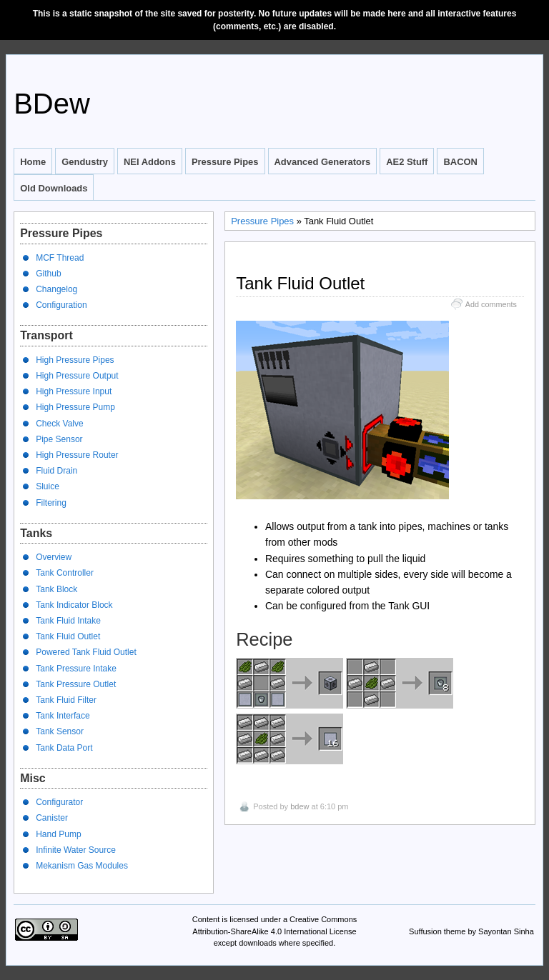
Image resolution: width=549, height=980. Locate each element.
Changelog (56, 289)
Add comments (491, 304)
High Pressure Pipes (75, 360)
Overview (54, 557)
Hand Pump (58, 834)
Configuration (61, 305)
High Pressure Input (74, 391)
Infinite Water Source (76, 850)
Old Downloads (54, 188)
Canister (52, 818)
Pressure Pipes (225, 162)
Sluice (48, 486)
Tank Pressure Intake (76, 669)
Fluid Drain (56, 471)
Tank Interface (63, 716)
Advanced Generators (323, 162)
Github (48, 274)
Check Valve (59, 424)
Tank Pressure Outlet (76, 684)
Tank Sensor (60, 731)
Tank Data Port (64, 748)
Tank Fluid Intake (68, 621)
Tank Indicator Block (74, 605)
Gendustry (85, 162)
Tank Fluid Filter (66, 700)
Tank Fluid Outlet (68, 636)
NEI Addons (150, 162)
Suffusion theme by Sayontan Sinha (471, 931)
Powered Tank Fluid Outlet (86, 652)
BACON (460, 162)
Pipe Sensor (59, 439)
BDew (52, 104)
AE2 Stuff (407, 162)
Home (33, 162)
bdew (300, 806)
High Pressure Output (77, 376)
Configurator (59, 802)
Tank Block (56, 589)
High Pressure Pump (75, 407)
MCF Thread (60, 258)
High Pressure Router (77, 455)
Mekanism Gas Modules (82, 866)
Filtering (51, 503)
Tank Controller (65, 573)
